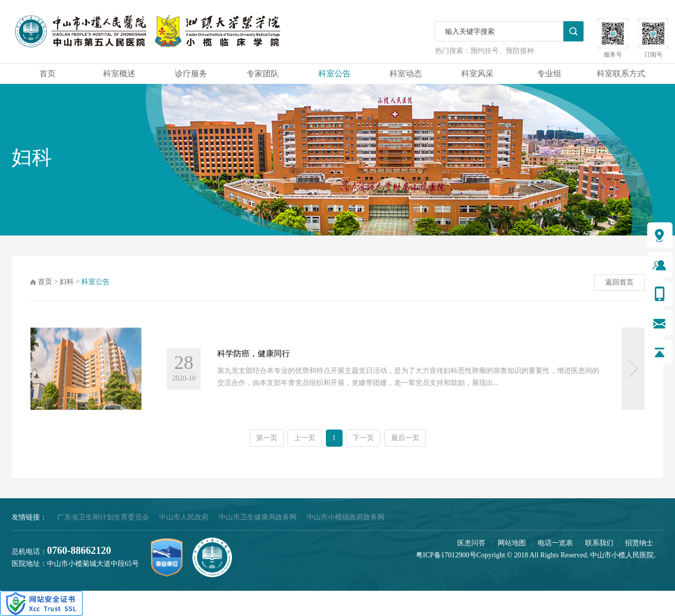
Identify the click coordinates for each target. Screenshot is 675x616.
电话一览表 (555, 543)
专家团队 (263, 74)
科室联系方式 (621, 74)
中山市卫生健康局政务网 (258, 517)
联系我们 (599, 543)
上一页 (305, 438)
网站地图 (512, 543)
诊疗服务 (191, 74)
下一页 (363, 438)
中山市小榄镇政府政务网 (346, 517)
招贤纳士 (639, 543)
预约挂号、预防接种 (502, 51)
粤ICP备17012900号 (446, 555)
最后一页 (405, 438)
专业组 (549, 74)
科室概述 (119, 74)
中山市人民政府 (184, 517)
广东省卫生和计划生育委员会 (103, 517)
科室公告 (334, 74)
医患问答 (471, 543)
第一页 (267, 438)
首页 (47, 74)
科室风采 (477, 74)
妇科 (67, 282)
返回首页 (619, 282)
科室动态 (406, 74)
